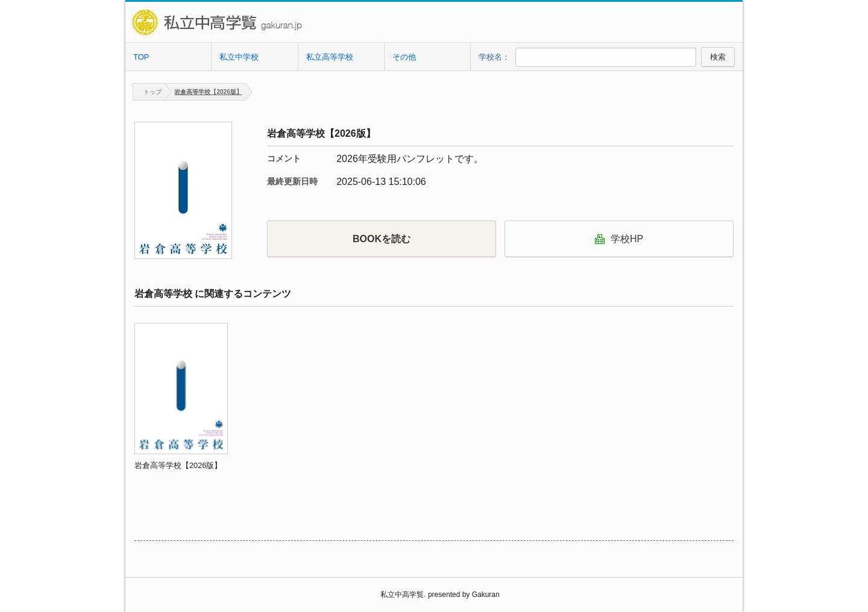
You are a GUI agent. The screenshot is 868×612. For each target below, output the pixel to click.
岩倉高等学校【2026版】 (208, 92)
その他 (404, 57)
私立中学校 (239, 57)
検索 (718, 57)
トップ (147, 92)
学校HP (619, 239)
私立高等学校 (330, 57)
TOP (141, 57)
